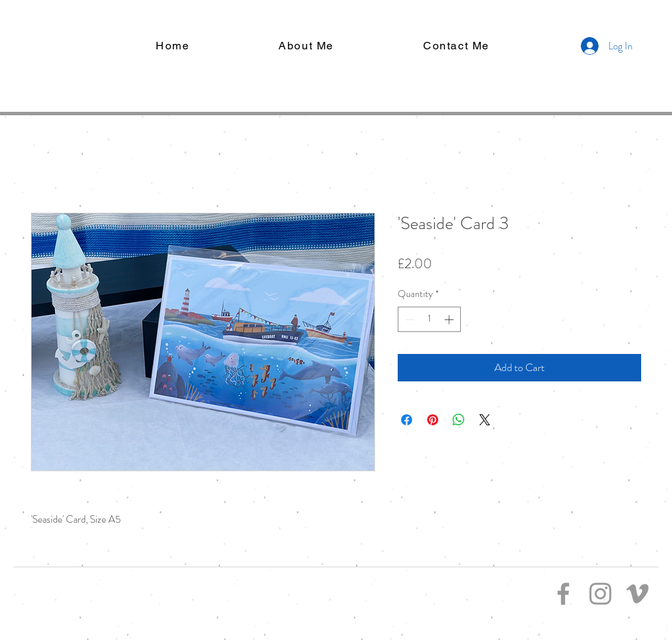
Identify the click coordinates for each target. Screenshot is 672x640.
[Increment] (450, 319)
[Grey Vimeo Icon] (637, 594)
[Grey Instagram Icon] (600, 594)
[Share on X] (485, 420)
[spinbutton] (429, 319)
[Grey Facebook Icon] (563, 594)
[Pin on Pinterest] (433, 420)
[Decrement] (408, 319)
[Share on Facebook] (407, 420)
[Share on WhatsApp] (459, 420)
